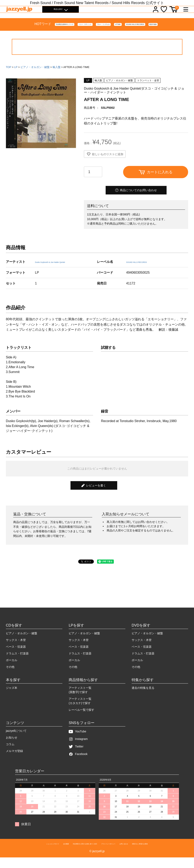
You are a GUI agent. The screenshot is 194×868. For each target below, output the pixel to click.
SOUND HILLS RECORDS (147, 33)
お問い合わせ (141, 853)
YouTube (77, 740)
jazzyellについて (16, 739)
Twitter (76, 755)
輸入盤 (57, 76)
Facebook (78, 763)
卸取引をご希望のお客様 (168, 853)
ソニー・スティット (60, 33)
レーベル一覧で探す (81, 718)
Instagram (78, 748)
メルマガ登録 (14, 759)
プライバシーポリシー (116, 853)
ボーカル (12, 669)
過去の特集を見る (143, 696)
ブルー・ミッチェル (92, 33)
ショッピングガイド (23, 853)
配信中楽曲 (179, 33)
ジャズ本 (12, 696)
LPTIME (118, 33)
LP (16, 76)
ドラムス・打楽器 (17, 662)
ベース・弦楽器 (16, 655)
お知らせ (12, 746)
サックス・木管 (16, 649)
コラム (10, 753)
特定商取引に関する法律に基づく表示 (76, 853)
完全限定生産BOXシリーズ (22, 33)
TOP (9, 76)
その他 (10, 675)
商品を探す (58, 12)
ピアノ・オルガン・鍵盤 (35, 76)
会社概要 (45, 853)
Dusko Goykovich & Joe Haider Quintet (63, 270)
